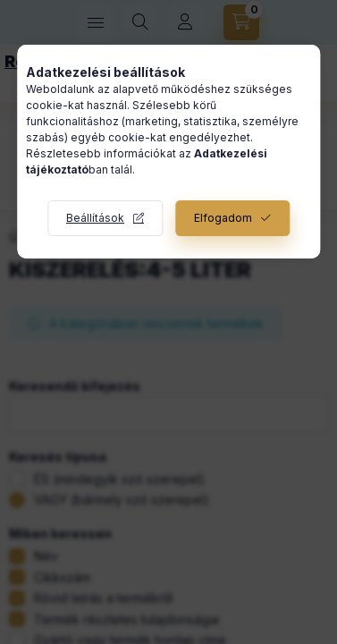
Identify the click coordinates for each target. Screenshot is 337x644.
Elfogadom (223, 218)
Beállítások (95, 218)
